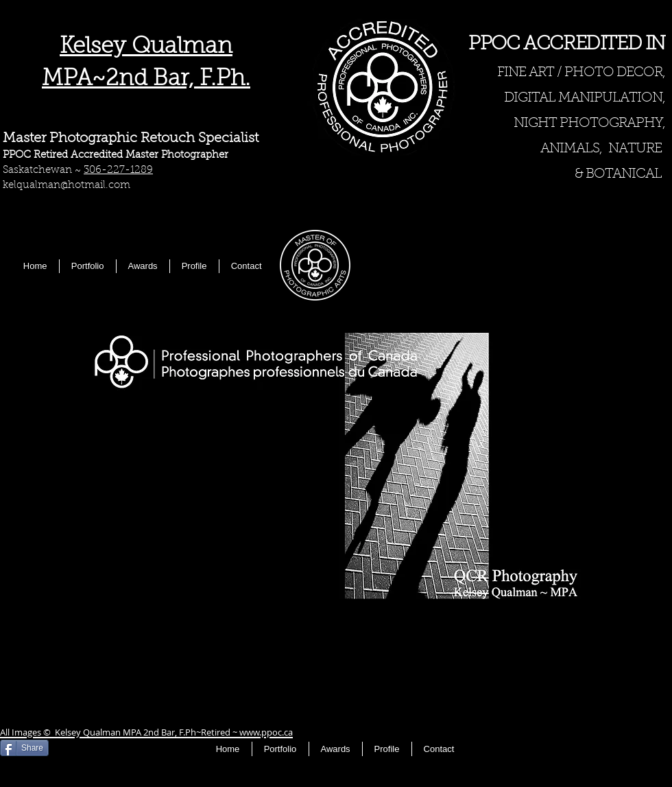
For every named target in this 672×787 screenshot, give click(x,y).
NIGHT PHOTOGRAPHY (588, 124)
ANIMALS (570, 149)
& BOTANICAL (618, 174)
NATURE (635, 149)
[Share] (24, 748)
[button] (336, 465)
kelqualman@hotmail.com (67, 186)
